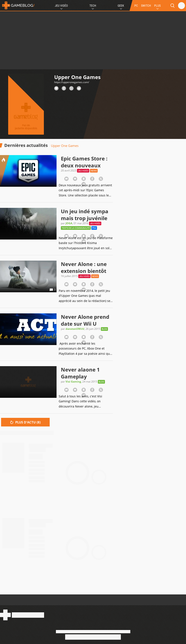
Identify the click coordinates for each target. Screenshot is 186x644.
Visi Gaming (73, 382)
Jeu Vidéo (61, 6)
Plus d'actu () (25, 422)
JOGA (69, 223)
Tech (93, 6)
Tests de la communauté (76, 228)
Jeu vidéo (83, 171)
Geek (121, 6)
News (94, 171)
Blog (104, 329)
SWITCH (146, 6)
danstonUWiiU (75, 329)
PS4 (94, 228)
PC (136, 6)
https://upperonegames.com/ (72, 82)
